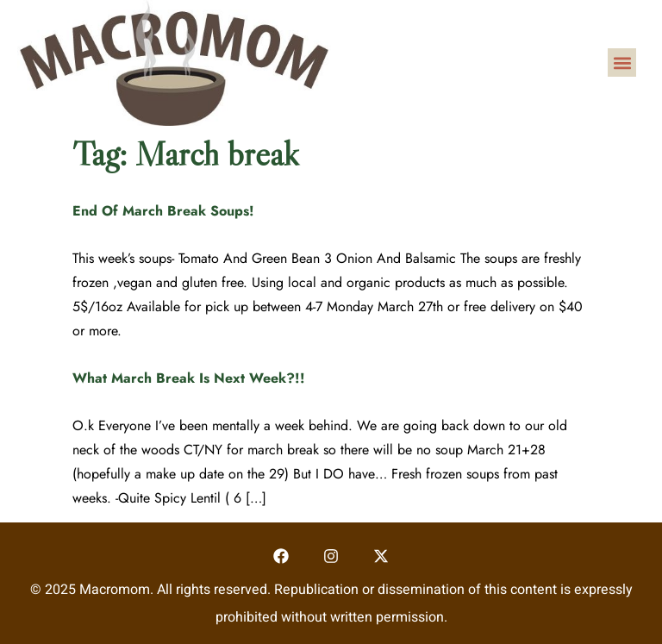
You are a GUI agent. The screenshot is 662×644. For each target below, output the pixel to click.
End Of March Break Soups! (163, 211)
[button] (622, 63)
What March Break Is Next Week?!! (189, 378)
